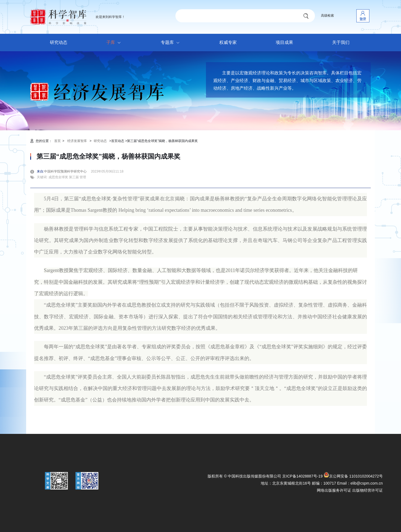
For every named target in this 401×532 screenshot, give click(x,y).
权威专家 (228, 42)
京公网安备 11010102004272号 (353, 476)
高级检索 (327, 16)
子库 (115, 43)
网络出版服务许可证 (334, 490)
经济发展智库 (77, 141)
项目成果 (284, 42)
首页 (57, 141)
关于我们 (341, 42)
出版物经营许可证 (367, 490)
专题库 (171, 43)
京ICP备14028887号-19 (302, 476)
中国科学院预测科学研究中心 (67, 171)
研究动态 (59, 42)
